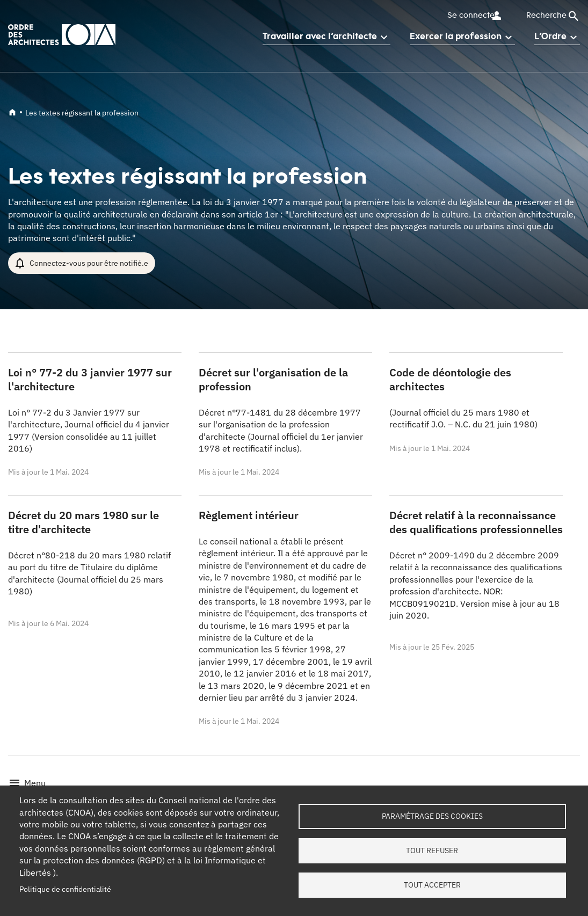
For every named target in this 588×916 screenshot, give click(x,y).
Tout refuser (432, 850)
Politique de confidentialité (65, 889)
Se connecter (470, 16)
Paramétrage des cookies (432, 816)
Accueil (12, 112)
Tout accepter (432, 885)
